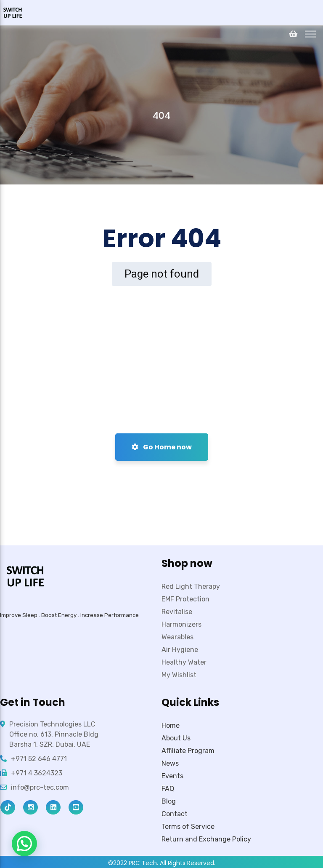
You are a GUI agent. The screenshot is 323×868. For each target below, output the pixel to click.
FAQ (168, 789)
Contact (175, 814)
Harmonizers (181, 624)
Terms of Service (188, 827)
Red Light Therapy (191, 586)
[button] (24, 844)
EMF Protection (185, 599)
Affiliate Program (188, 751)
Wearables (177, 637)
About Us (176, 738)
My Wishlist (179, 675)
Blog (169, 801)
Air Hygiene (180, 650)
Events (172, 776)
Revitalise (177, 612)
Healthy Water (184, 662)
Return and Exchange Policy (206, 839)
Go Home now (162, 447)
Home (171, 725)
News (170, 763)
